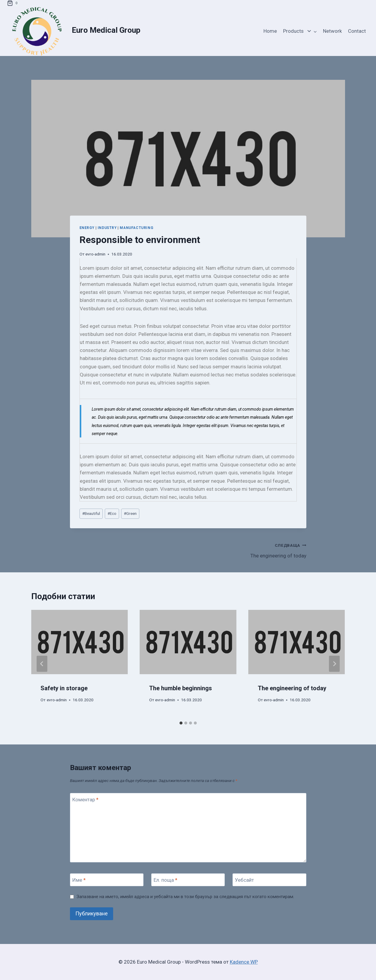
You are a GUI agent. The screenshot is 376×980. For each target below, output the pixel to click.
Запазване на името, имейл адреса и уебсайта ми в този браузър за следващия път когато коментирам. (185, 897)
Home (270, 31)
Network (332, 31)
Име (79, 880)
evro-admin (95, 254)
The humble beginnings (181, 688)
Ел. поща (166, 880)
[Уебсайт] (269, 880)
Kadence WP (244, 962)
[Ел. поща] (188, 880)
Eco (112, 513)
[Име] (107, 880)
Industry (107, 228)
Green (130, 513)
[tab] (181, 723)
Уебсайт (244, 880)
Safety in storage (64, 688)
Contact (357, 31)
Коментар (85, 800)
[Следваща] (334, 664)
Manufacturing (136, 228)
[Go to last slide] (42, 664)
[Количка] (13, 3)
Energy (87, 228)
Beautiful (91, 513)
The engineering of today (250, 550)
